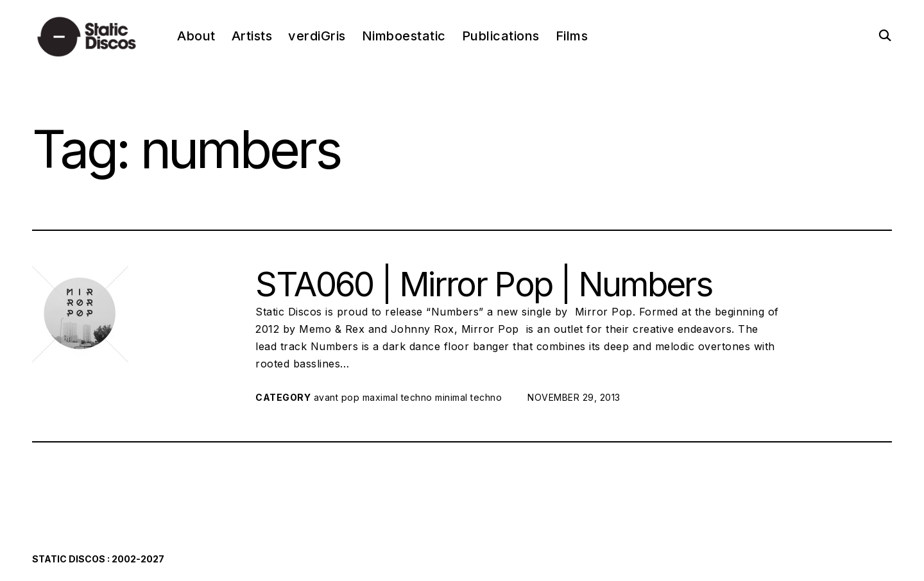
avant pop (337, 397)
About (196, 36)
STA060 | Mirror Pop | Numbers (483, 284)
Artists (252, 36)
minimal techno (468, 397)
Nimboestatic (404, 36)
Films (572, 36)
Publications (501, 36)
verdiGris (317, 36)
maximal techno (398, 397)
